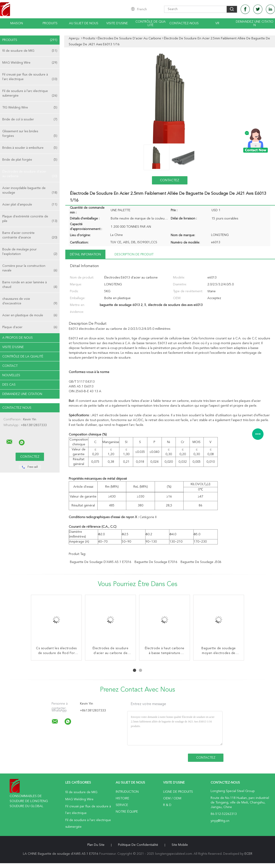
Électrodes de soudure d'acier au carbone (30, 174)
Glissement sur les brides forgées (30, 134)
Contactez (170, 180)
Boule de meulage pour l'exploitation (30, 252)
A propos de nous (18, 338)
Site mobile (180, 845)
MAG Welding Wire (30, 63)
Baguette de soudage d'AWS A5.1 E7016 (101, 562)
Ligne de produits (178, 792)
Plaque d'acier (30, 327)
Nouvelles (11, 375)
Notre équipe (127, 812)
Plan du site (96, 845)
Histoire (122, 798)
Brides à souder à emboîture (30, 148)
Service (122, 805)
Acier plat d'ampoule (30, 205)
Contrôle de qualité (151, 23)
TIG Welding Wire (30, 108)
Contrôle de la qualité (23, 357)
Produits (50, 23)
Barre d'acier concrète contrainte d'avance (30, 236)
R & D (167, 805)
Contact (10, 366)
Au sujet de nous (84, 23)
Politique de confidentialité (138, 845)
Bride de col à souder (30, 119)
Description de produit (134, 254)
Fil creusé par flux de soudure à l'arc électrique (30, 77)
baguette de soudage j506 (201, 562)
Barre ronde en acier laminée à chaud (30, 285)
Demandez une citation (255, 23)
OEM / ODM (172, 798)
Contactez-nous (184, 23)
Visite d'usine (117, 23)
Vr (217, 23)
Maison (17, 23)
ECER (248, 854)
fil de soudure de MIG (30, 51)
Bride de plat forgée (30, 160)
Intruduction (127, 792)
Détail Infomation (85, 254)
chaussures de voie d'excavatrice (30, 302)
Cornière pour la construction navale (30, 269)
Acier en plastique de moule (30, 315)
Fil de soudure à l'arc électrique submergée (30, 94)
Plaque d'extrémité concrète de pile (30, 219)
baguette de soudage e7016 (156, 562)
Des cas (9, 385)
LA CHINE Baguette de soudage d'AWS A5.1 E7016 (61, 854)
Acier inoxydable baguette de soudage (30, 191)
